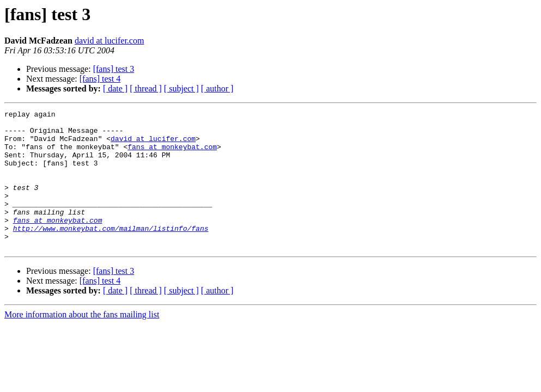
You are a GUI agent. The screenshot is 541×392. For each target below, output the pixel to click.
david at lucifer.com (110, 41)
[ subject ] (181, 88)
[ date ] (115, 88)
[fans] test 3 (114, 69)
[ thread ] (146, 88)
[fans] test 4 (100, 79)
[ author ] (217, 88)
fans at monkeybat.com (172, 155)
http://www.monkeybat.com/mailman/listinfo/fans (111, 253)
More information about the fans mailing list (82, 342)
